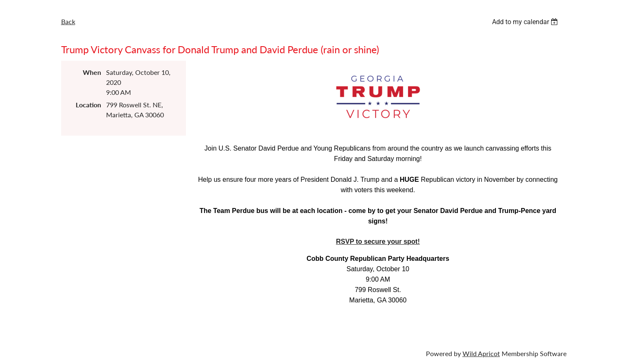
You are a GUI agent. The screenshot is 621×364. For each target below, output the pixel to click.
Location (88, 105)
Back (68, 21)
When (92, 72)
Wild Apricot (481, 353)
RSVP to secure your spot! (378, 241)
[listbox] (526, 22)
